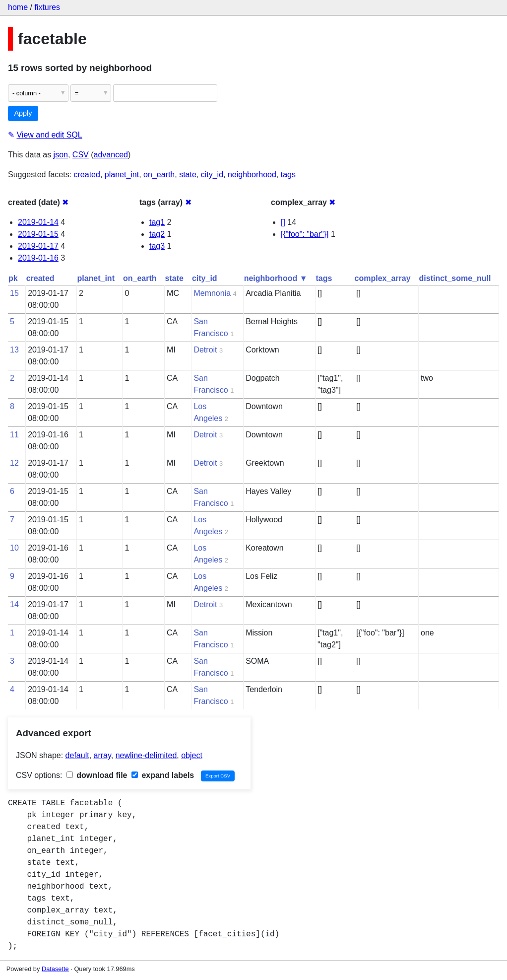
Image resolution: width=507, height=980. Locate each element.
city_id (212, 175)
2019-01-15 (38, 234)
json (61, 155)
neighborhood (252, 175)
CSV (81, 155)
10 (14, 548)
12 (14, 463)
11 (14, 435)
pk (13, 278)
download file (97, 775)
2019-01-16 (38, 258)
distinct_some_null (455, 278)
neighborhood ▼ (276, 278)
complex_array (383, 278)
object (192, 755)
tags (288, 175)
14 (14, 604)
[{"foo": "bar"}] (305, 234)
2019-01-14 (38, 222)
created (87, 175)
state (188, 175)
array (102, 755)
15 (14, 293)
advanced (111, 155)
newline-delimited (146, 755)
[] (283, 222)
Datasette (55, 969)
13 (14, 350)
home (18, 7)
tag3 (157, 246)
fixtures (47, 7)
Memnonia (212, 293)
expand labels (163, 775)
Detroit (205, 350)
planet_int (122, 175)
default (77, 755)
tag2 (157, 234)
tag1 (157, 222)
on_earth (159, 175)
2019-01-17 (38, 246)
